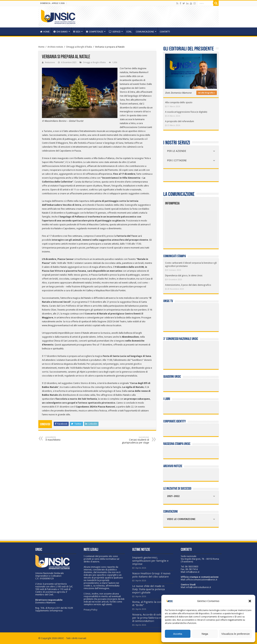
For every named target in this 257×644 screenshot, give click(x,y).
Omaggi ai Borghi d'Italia (79, 47)
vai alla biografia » (207, 93)
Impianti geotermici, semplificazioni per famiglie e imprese (150, 561)
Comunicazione (145, 32)
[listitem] (202, 226)
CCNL (129, 32)
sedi (77, 32)
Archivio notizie (55, 47)
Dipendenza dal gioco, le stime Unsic (184, 275)
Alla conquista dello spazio (179, 102)
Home (41, 47)
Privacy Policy (90, 610)
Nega (205, 634)
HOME (45, 32)
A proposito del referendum (180, 121)
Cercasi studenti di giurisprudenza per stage (131, 440)
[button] (250, 601)
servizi (115, 32)
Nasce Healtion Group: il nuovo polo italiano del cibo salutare (151, 575)
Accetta (178, 634)
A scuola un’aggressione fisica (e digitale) (186, 112)
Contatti (165, 32)
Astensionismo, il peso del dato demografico (188, 285)
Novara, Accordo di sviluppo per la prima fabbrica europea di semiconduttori (151, 618)
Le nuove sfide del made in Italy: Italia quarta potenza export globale (148, 589)
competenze (95, 32)
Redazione (50, 62)
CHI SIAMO (61, 32)
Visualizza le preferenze (235, 634)
